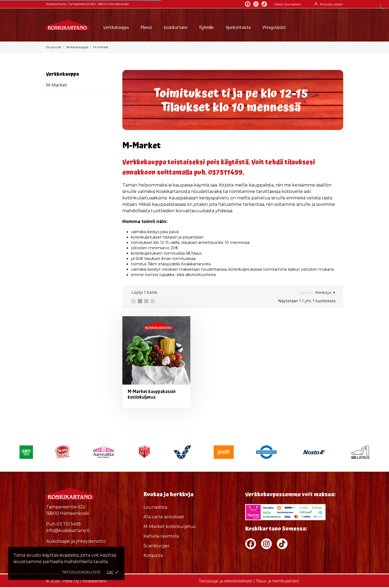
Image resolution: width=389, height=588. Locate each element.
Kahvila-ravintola (161, 536)
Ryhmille (206, 27)
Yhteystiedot (274, 27)
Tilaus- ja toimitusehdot (277, 581)
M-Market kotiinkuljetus (169, 526)
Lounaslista (155, 507)
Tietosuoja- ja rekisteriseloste (225, 581)
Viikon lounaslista (287, 4)
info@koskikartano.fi (68, 531)
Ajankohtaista (238, 27)
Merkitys (325, 293)
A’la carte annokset (164, 517)
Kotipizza (153, 555)
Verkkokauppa (116, 27)
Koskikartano (176, 27)
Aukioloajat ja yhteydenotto (76, 541)
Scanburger (156, 546)
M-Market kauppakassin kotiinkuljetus (152, 394)
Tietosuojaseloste (81, 572)
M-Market (57, 85)
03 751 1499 (69, 524)
